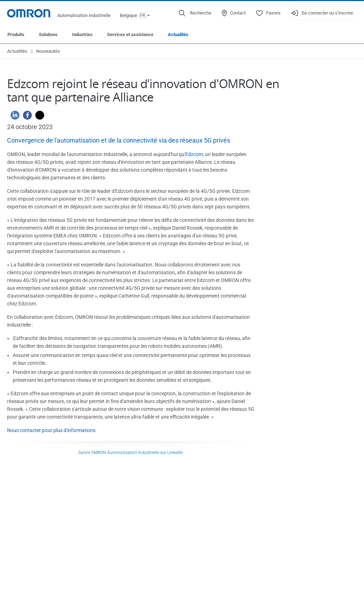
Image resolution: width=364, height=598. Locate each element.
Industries (82, 34)
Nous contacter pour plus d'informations (51, 430)
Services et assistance (130, 34)
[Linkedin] (13, 117)
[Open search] (195, 13)
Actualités (178, 34)
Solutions (48, 34)
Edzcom (194, 154)
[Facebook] (26, 117)
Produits (16, 34)
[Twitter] (38, 117)
